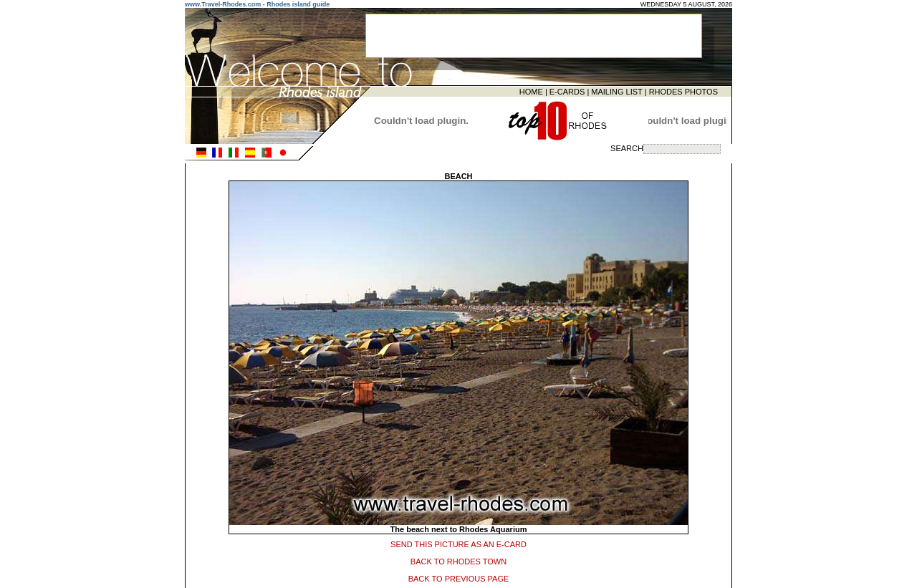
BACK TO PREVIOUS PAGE (459, 577)
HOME (531, 91)
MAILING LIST (616, 91)
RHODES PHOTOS (683, 91)
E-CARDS (567, 91)
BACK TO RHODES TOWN (458, 559)
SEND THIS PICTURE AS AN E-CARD (458, 542)
